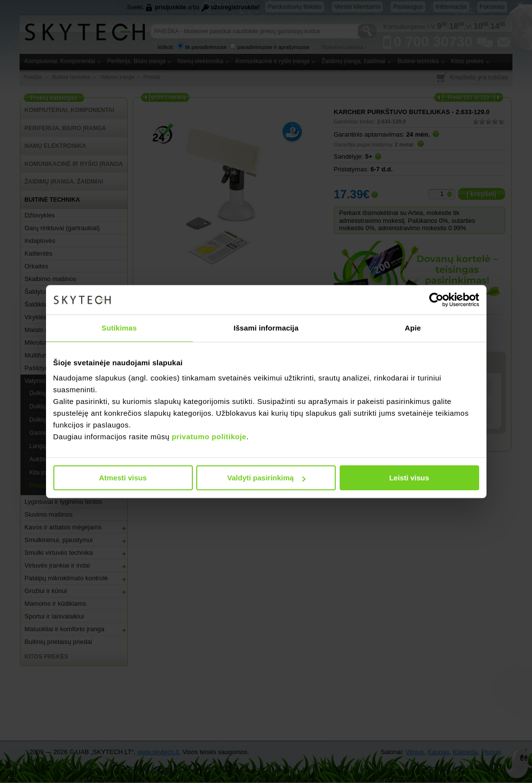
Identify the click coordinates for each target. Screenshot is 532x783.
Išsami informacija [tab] (266, 328)
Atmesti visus (123, 478)
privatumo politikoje (209, 437)
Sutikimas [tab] (119, 328)
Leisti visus (409, 478)
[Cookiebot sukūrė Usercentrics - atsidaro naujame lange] (436, 300)
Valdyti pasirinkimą (266, 478)
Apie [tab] (413, 328)
